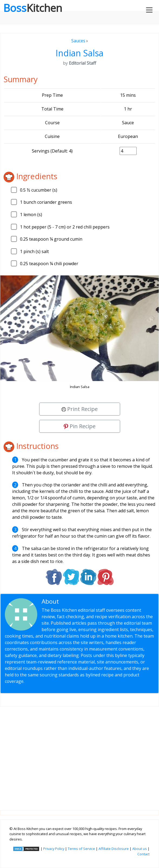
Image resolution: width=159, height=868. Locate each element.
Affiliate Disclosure (114, 849)
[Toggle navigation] (149, 10)
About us (140, 849)
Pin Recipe (80, 426)
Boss (33, 8)
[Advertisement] (79, 754)
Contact (143, 854)
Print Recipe (80, 409)
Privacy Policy (54, 849)
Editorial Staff (80, 601)
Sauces (78, 41)
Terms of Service (81, 849)
